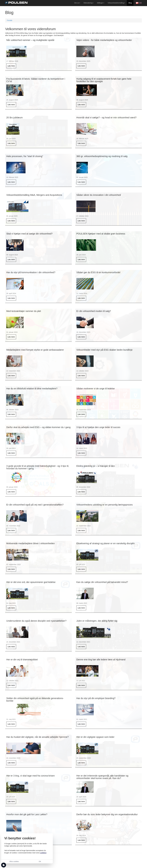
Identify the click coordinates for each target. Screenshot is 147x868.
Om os (77, 3)
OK (40, 861)
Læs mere (11, 66)
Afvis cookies (14, 861)
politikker (43, 853)
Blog (130, 3)
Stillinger (100, 3)
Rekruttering (88, 3)
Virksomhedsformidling (116, 3)
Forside (10, 20)
